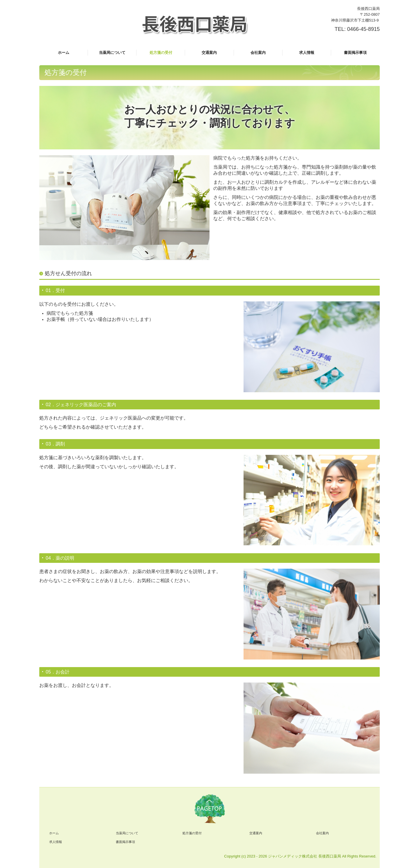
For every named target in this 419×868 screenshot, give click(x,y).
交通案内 (209, 53)
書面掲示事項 (355, 53)
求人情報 (307, 53)
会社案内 (258, 53)
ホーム (64, 53)
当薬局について (112, 53)
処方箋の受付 (161, 53)
